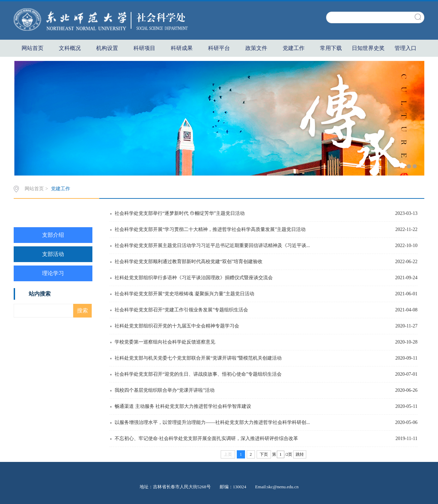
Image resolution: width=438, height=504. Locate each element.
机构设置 (107, 48)
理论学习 (53, 273)
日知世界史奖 (368, 48)
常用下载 (331, 48)
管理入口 (405, 48)
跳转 (300, 454)
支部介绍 (53, 235)
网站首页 (33, 48)
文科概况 (70, 48)
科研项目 (144, 48)
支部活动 (53, 254)
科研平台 (219, 48)
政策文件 (256, 48)
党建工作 (294, 48)
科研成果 (182, 48)
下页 (264, 454)
